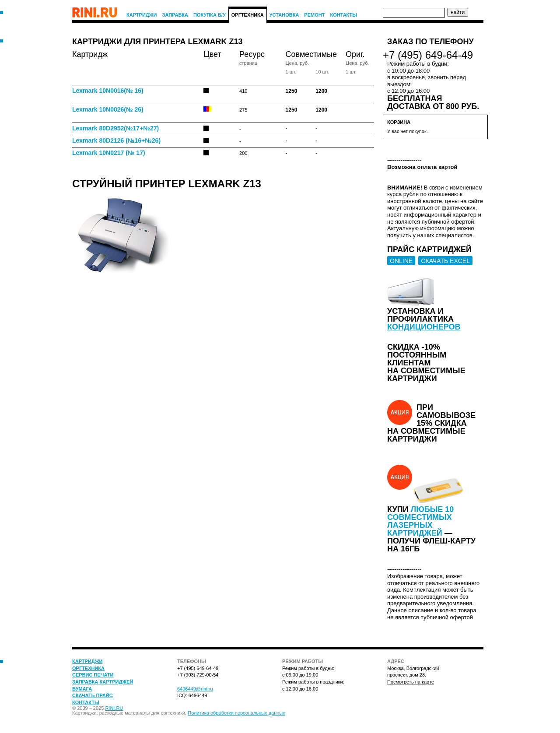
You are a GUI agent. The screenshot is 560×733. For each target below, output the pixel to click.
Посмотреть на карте (411, 682)
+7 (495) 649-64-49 (428, 55)
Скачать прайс (93, 695)
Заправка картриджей (103, 682)
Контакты (343, 15)
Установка (284, 15)
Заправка (175, 15)
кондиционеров (424, 327)
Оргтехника (248, 15)
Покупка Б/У (210, 15)
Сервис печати (93, 675)
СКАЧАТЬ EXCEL (445, 261)
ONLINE (401, 261)
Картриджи (142, 15)
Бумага (82, 689)
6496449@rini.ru (195, 689)
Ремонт (314, 15)
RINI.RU (114, 708)
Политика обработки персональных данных (236, 713)
